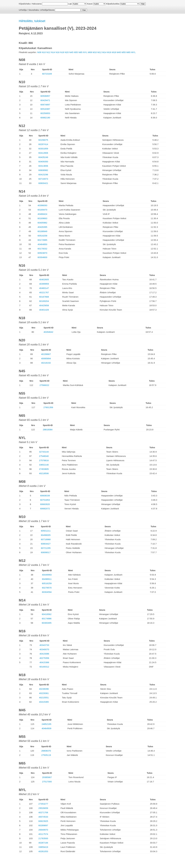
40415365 (44, 702)
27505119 (46, 755)
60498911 (47, 579)
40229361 (44, 693)
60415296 (43, 175)
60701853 (45, 500)
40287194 (43, 843)
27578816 (44, 460)
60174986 (47, 619)
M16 (109, 52)
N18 (62, 52)
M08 (90, 52)
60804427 (46, 544)
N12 (48, 52)
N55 (76, 52)
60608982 (43, 170)
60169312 (44, 667)
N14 (53, 52)
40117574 (43, 834)
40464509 (46, 728)
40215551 (44, 698)
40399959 (44, 284)
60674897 (45, 105)
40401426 (44, 310)
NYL (85, 52)
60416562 (47, 614)
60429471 (45, 100)
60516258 (42, 236)
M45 (119, 52)
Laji (70, 4)
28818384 (48, 430)
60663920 (45, 504)
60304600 (42, 257)
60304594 (47, 592)
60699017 (46, 552)
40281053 (43, 851)
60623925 (43, 821)
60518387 (45, 109)
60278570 (47, 588)
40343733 (44, 645)
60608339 (45, 496)
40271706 (43, 812)
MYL (133, 52)
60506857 (45, 96)
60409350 (43, 162)
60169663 (42, 218)
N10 (44, 52)
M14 (104, 52)
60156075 (43, 140)
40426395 (42, 227)
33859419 (43, 847)
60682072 (45, 509)
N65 (81, 52)
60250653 (45, 113)
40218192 (46, 363)
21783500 (43, 838)
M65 (128, 52)
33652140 (44, 465)
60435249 (43, 157)
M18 (114, 52)
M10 (95, 52)
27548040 (44, 456)
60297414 (43, 144)
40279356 (44, 658)
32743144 (44, 452)
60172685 (42, 240)
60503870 (42, 253)
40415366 (44, 662)
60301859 (43, 149)
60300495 (47, 623)
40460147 (44, 288)
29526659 (43, 808)
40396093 (42, 205)
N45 (71, 52)
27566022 (44, 385)
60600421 (43, 183)
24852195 (46, 724)
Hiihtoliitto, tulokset (32, 21)
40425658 (44, 305)
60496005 (46, 535)
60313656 (43, 166)
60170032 (42, 249)
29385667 (47, 777)
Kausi (90, 4)
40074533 (43, 817)
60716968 (46, 539)
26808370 (46, 751)
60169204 (44, 301)
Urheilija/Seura (47, 10)
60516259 (47, 583)
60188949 (42, 231)
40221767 (44, 292)
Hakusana (37, 4)
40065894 (46, 358)
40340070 (44, 649)
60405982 (42, 223)
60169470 (42, 210)
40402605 (44, 279)
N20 (67, 52)
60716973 (43, 179)
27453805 (44, 469)
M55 (124, 52)
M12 (100, 52)
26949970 (43, 830)
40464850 (42, 244)
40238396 (44, 689)
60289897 (43, 825)
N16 (58, 52)
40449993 (47, 575)
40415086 (44, 654)
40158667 (46, 354)
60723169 (47, 74)
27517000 (47, 782)
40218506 (44, 473)
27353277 (43, 804)
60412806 (43, 153)
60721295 (46, 548)
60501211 (46, 531)
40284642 (48, 332)
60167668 (44, 297)
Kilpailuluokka (113, 4)
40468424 (42, 214)
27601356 (48, 407)
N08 (39, 52)
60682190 (45, 118)
